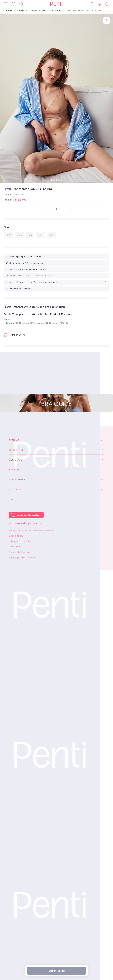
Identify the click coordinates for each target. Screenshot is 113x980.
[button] (51, 180)
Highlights (16, 450)
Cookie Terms (16, 536)
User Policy (15, 547)
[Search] (13, 4)
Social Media (17, 479)
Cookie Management (20, 552)
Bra (43, 11)
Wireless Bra (56, 11)
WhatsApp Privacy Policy (22, 558)
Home (9, 11)
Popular (14, 440)
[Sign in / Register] (100, 4)
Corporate (16, 460)
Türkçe (13, 500)
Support (14, 470)
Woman (20, 11)
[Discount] (21, 4)
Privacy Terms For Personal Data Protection (32, 530)
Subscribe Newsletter (28, 515)
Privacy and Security (20, 541)
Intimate (33, 11)
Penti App (15, 489)
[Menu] (6, 4)
